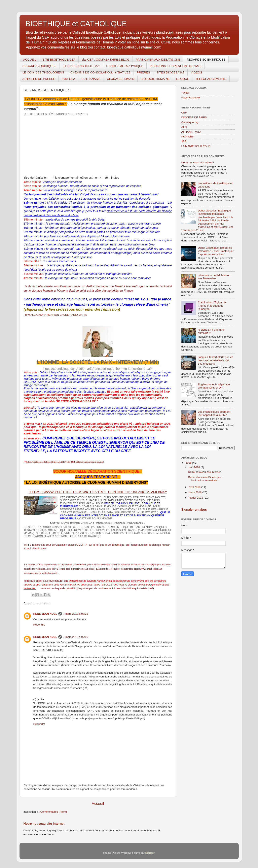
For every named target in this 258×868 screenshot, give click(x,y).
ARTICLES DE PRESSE (39, 79)
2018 (189, 463)
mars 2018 (196, 492)
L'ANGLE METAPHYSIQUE (125, 66)
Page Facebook (191, 97)
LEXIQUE (182, 79)
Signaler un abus (194, 510)
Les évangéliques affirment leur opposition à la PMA (214, 413)
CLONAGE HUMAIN (121, 79)
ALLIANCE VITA (191, 132)
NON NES (188, 137)
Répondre (39, 625)
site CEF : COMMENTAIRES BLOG (105, 59)
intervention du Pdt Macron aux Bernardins (214, 277)
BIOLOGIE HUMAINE (155, 79)
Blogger (150, 853)
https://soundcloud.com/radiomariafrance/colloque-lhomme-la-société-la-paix (98, 369)
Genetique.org (190, 122)
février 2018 (196, 498)
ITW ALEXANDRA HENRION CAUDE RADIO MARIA (56, 315)
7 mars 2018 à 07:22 (76, 614)
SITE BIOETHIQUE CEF (59, 59)
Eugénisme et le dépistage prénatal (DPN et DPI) (214, 386)
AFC (184, 127)
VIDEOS (196, 72)
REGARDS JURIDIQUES (40, 66)
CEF (184, 113)
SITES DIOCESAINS (170, 72)
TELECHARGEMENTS (211, 79)
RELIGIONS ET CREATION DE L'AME (176, 66)
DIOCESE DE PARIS (194, 117)
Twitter (185, 93)
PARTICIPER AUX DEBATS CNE (158, 59)
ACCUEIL (30, 59)
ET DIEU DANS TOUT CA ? (81, 66)
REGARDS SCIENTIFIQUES (206, 59)
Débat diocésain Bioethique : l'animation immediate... (205, 479)
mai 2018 (195, 467)
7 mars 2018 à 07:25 (76, 637)
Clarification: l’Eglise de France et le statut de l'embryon (212, 306)
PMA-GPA (68, 79)
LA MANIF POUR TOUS (196, 146)
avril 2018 (195, 487)
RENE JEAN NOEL (45, 614)
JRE (184, 141)
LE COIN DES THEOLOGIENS (43, 72)
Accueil (98, 804)
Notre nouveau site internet (44, 824)
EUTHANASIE (91, 79)
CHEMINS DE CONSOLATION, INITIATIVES (100, 72)
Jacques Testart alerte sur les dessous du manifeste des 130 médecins (215, 360)
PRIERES (143, 72)
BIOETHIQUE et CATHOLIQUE (76, 24)
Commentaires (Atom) (54, 812)
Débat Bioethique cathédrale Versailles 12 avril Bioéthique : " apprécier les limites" (216, 251)
